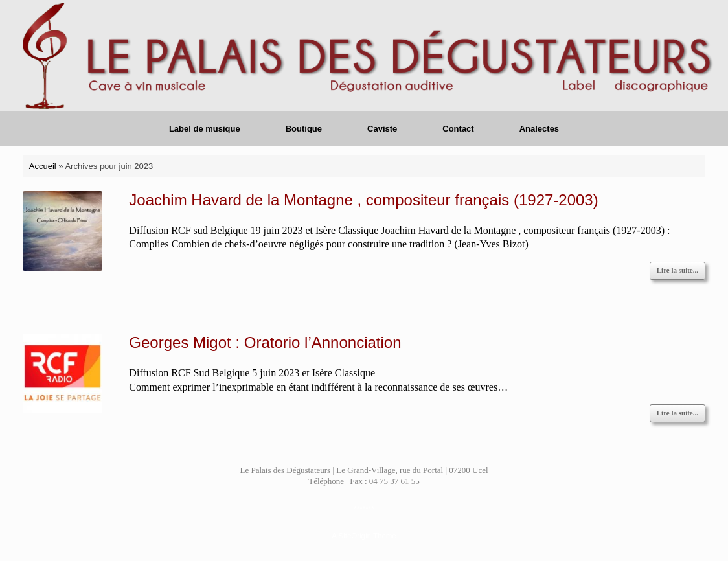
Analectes (539, 129)
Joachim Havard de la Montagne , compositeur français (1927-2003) (363, 200)
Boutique (304, 129)
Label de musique (205, 129)
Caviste (382, 129)
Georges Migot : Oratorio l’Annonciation (265, 342)
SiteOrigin (355, 536)
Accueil (43, 166)
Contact (458, 129)
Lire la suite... (677, 270)
